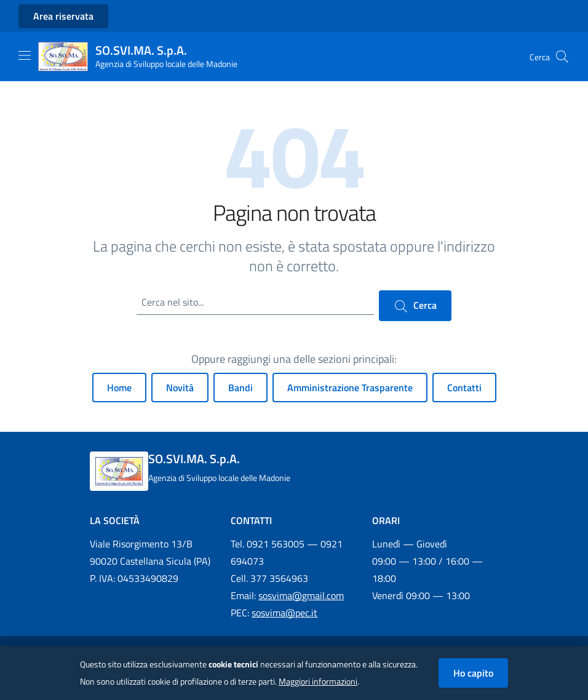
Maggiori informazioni (318, 682)
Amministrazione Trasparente (350, 388)
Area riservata (63, 16)
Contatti (464, 388)
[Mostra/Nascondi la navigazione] (25, 55)
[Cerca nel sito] (562, 57)
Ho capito (473, 673)
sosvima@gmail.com (301, 595)
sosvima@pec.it (284, 613)
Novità (180, 388)
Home (119, 388)
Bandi (240, 388)
